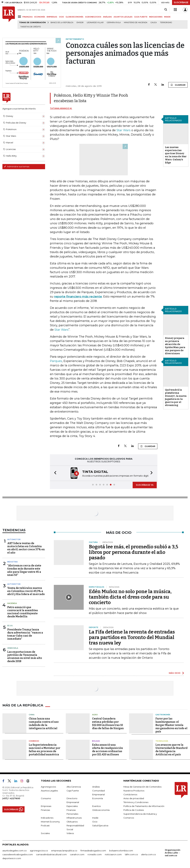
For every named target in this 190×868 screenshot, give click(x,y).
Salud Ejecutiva (100, 825)
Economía (98, 798)
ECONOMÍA (40, 17)
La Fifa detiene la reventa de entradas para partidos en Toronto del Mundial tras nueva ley (132, 637)
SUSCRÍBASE (181, 2)
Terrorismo (166, 23)
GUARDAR (178, 85)
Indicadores (47, 818)
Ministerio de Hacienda (136, 23)
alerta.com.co (149, 854)
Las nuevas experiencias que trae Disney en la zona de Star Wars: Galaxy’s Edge (176, 155)
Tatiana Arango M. (61, 108)
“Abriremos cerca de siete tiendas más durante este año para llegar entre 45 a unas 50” (24, 570)
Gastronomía (163, 715)
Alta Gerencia (74, 787)
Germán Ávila (114, 23)
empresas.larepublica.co (64, 851)
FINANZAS (28, 17)
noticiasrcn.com (113, 854)
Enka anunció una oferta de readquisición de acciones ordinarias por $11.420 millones (108, 750)
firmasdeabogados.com (93, 851)
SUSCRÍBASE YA (145, 485)
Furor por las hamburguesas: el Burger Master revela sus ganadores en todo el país (171, 725)
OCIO (61, 17)
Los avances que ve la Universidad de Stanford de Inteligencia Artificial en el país (171, 750)
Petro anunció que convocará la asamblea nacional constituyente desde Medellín (23, 612)
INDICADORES (156, 17)
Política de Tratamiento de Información (144, 806)
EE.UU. (10, 626)
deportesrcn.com (12, 858)
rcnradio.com (95, 854)
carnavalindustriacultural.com (51, 854)
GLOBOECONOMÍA (74, 17)
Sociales (45, 833)
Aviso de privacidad (134, 798)
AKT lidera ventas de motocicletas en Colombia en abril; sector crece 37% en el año (26, 548)
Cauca (154, 23)
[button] (54, 473)
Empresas (46, 806)
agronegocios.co (39, 851)
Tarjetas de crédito (31, 27)
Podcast (45, 825)
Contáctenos (130, 794)
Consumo (46, 798)
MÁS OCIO (175, 673)
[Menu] (20, 17)
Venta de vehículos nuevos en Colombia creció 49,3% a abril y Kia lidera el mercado (26, 591)
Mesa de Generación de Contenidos (142, 787)
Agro (95, 715)
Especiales (72, 806)
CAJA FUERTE (141, 17)
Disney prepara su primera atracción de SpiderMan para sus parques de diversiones (175, 346)
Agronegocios (48, 787)
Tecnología (162, 741)
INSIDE (167, 17)
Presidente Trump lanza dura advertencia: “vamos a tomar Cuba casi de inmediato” (25, 634)
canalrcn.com (77, 854)
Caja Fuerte (73, 791)
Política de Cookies (134, 810)
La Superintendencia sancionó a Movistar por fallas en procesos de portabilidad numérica (45, 750)
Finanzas (45, 810)
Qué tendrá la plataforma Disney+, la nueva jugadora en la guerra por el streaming (176, 397)
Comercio (34, 741)
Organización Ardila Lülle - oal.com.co (173, 853)
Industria (12, 562)
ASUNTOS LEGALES (123, 17)
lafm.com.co (131, 854)
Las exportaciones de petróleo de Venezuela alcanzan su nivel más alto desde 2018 (25, 657)
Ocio (95, 822)
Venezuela (13, 648)
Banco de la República (62, 23)
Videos (70, 833)
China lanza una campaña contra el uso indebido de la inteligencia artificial (44, 723)
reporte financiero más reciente (78, 297)
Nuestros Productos (134, 791)
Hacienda (12, 603)
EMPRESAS (52, 17)
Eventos (96, 806)
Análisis (96, 787)
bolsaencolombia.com (121, 851)
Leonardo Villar (95, 23)
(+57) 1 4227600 (11, 798)
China (32, 715)
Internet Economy (50, 822)
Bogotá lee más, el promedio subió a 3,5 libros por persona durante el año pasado (134, 552)
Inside (95, 818)
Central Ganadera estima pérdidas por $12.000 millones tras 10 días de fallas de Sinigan (108, 723)
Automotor (14, 539)
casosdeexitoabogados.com (18, 854)
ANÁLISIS (107, 17)
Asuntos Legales (49, 791)
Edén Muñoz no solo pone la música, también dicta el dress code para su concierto (130, 597)
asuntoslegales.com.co (15, 851)
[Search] (166, 10)
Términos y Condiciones (136, 802)
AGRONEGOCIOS (93, 17)
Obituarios (72, 822)
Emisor (80, 23)
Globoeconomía (101, 810)
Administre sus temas (17, 166)
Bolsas (96, 741)
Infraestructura (74, 818)
